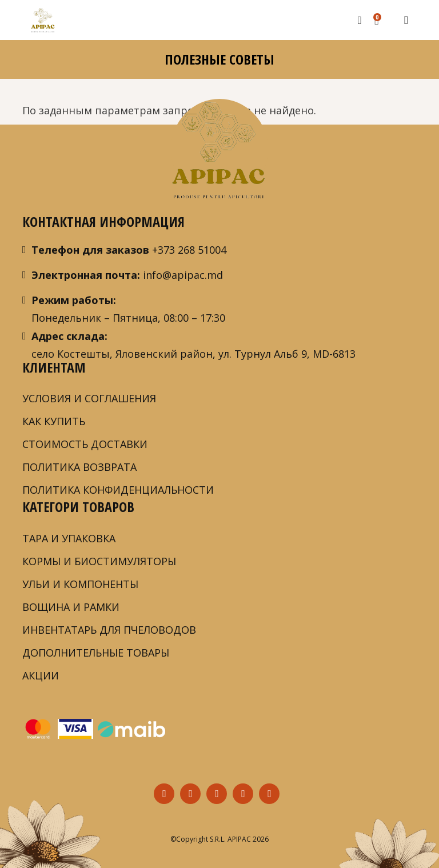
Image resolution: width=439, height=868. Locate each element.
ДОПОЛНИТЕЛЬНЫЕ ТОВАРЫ (96, 653)
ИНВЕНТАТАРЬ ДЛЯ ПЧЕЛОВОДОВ (109, 630)
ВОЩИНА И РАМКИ (71, 607)
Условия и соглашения (89, 398)
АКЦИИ (41, 675)
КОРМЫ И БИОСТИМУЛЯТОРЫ (99, 561)
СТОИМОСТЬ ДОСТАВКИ (85, 444)
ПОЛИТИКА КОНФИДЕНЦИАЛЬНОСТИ (118, 490)
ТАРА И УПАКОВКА (69, 538)
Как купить (54, 421)
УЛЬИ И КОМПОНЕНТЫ (80, 584)
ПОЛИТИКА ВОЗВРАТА (79, 467)
